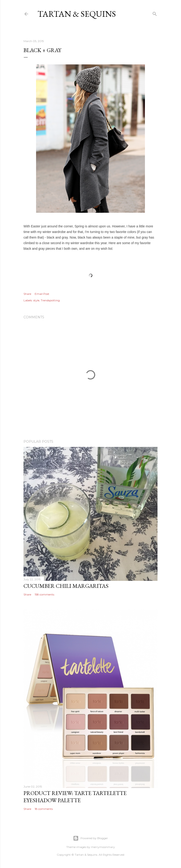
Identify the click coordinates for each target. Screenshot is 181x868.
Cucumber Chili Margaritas (66, 586)
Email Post (42, 294)
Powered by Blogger (90, 838)
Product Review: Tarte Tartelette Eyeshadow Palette (75, 797)
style (36, 300)
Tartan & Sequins (77, 14)
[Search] (155, 13)
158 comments (44, 594)
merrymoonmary (103, 847)
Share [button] (27, 294)
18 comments (44, 809)
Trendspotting (50, 300)
